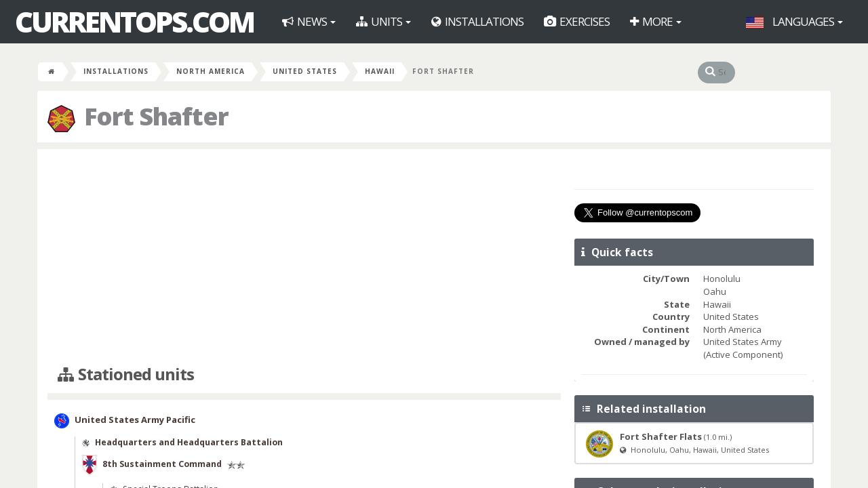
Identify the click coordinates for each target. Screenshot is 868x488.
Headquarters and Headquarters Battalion (189, 442)
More (656, 21)
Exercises (577, 21)
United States (305, 71)
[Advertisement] (304, 258)
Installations (477, 21)
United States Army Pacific (135, 420)
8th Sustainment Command (162, 464)
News (309, 21)
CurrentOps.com (134, 22)
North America (211, 71)
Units (383, 21)
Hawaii (380, 71)
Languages (794, 21)
